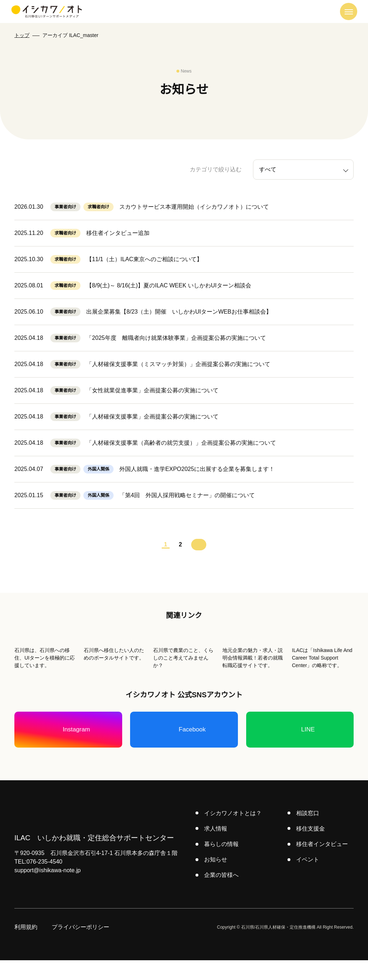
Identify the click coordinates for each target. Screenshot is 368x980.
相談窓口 (308, 833)
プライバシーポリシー (80, 947)
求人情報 (216, 848)
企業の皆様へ (222, 895)
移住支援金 (311, 848)
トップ (22, 35)
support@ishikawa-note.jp (50, 890)
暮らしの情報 (222, 864)
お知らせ (216, 879)
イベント (308, 879)
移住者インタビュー (322, 864)
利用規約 (26, 947)
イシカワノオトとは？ (233, 833)
